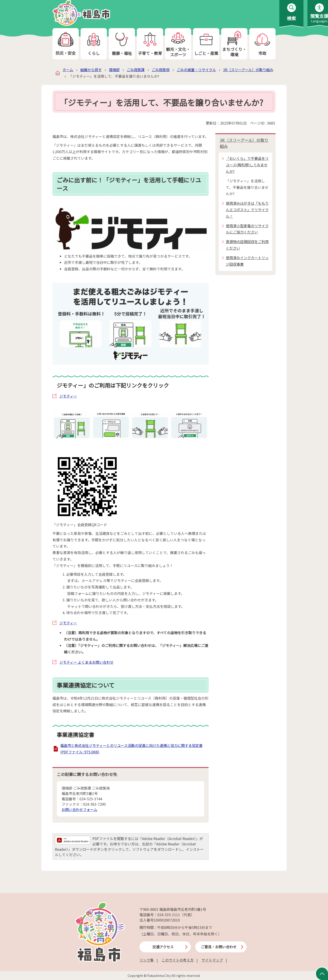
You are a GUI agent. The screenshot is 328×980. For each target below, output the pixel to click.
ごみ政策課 (136, 70)
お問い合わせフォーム (79, 809)
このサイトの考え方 (178, 960)
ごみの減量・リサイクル (196, 70)
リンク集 (147, 960)
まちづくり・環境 (234, 44)
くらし (94, 44)
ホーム (68, 70)
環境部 (114, 70)
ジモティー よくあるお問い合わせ (86, 662)
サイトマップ (212, 960)
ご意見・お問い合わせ (219, 947)
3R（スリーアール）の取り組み (248, 70)
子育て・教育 (150, 44)
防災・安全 (66, 44)
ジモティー (68, 396)
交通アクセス (163, 947)
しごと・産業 (206, 44)
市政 (262, 44)
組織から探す (91, 70)
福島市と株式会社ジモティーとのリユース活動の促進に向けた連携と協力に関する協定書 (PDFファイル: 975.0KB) (131, 749)
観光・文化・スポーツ (178, 44)
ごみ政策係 (161, 70)
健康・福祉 (122, 44)
